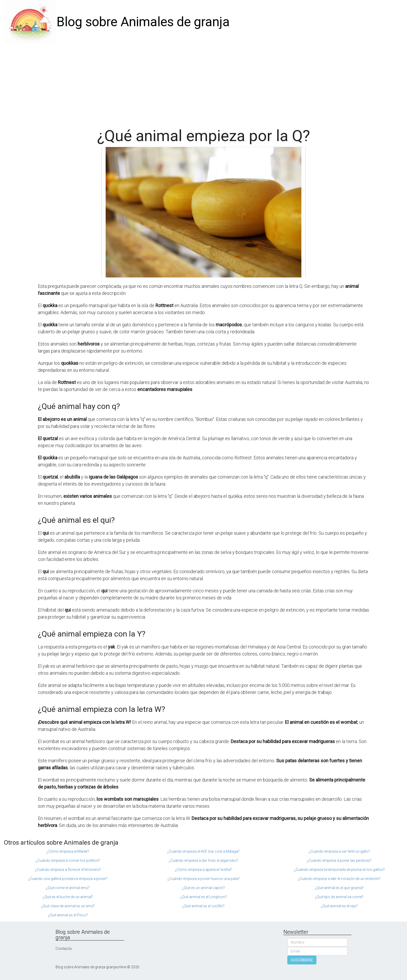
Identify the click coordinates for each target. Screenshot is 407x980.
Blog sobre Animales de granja (143, 22)
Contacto (64, 949)
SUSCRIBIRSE (302, 960)
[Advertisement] (203, 83)
